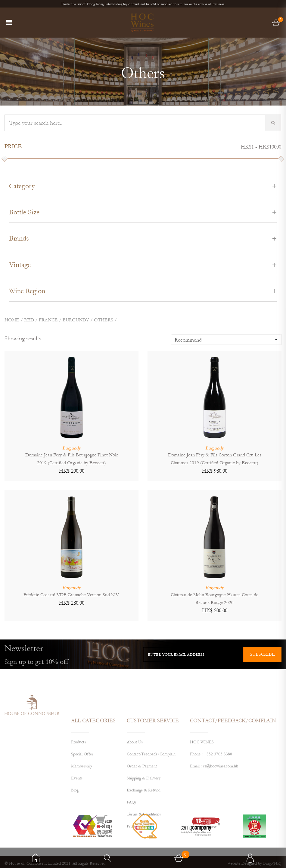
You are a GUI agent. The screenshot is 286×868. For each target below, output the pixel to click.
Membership (81, 813)
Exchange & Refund (144, 837)
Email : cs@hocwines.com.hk (214, 813)
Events (77, 825)
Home (12, 320)
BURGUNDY (76, 320)
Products (78, 789)
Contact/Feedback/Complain (151, 801)
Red (29, 320)
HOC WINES (202, 789)
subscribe (263, 654)
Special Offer (82, 801)
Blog (75, 837)
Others (104, 320)
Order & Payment (142, 813)
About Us (135, 789)
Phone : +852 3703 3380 (211, 801)
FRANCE (48, 320)
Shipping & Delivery (144, 825)
